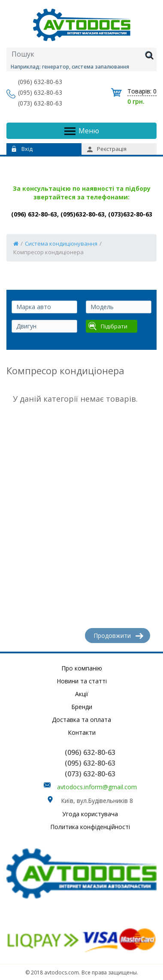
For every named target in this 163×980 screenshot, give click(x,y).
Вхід (22, 149)
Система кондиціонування (61, 243)
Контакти (82, 732)
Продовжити (119, 636)
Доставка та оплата (81, 720)
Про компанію (82, 668)
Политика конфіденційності (90, 827)
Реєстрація (107, 149)
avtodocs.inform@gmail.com (97, 787)
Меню (82, 131)
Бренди (82, 707)
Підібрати (108, 326)
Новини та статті (82, 681)
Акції (82, 694)
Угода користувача (90, 814)
